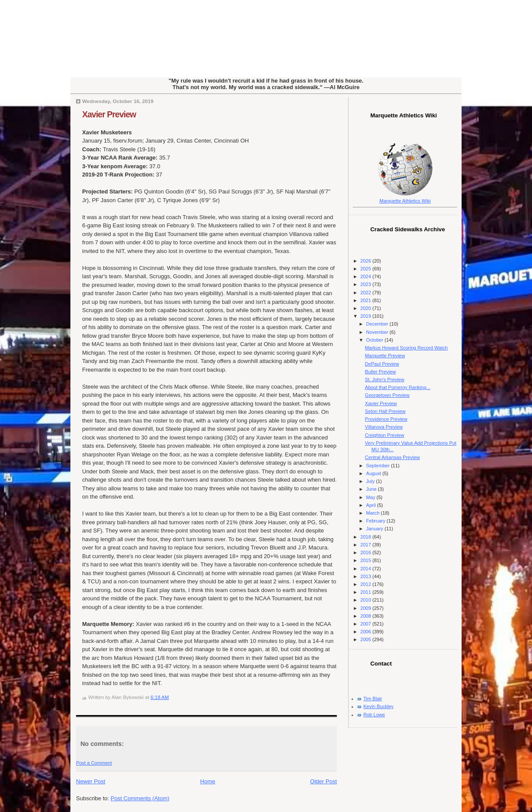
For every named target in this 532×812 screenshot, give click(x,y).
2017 (366, 545)
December (378, 324)
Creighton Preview (385, 435)
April (371, 505)
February (376, 521)
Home (208, 781)
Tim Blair (373, 699)
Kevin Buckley (378, 706)
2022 (366, 293)
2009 (366, 608)
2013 (366, 576)
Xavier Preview (109, 114)
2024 (366, 276)
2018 (366, 537)
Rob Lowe (374, 715)
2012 (366, 584)
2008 (366, 616)
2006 (366, 632)
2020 (366, 308)
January (375, 529)
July (371, 481)
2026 (366, 261)
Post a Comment (94, 763)
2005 (366, 639)
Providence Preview (386, 419)
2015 (366, 560)
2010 (366, 600)
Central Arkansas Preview (392, 457)
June (372, 489)
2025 (366, 269)
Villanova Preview (384, 427)
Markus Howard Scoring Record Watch (407, 348)
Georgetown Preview (387, 395)
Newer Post (91, 781)
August (374, 473)
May (371, 497)
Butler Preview (381, 372)
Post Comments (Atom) (140, 798)
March (373, 513)
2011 (366, 592)
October (375, 340)
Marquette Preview (385, 356)
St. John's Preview (385, 379)
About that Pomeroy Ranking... (398, 387)
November (378, 332)
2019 (366, 316)
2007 (366, 624)
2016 (366, 552)
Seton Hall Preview (385, 411)
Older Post (324, 781)
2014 (366, 569)
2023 (366, 284)
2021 (366, 300)
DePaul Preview (382, 364)
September (378, 466)
